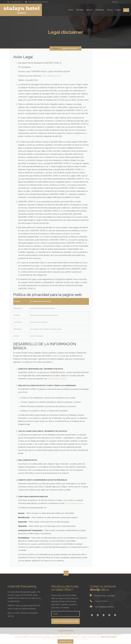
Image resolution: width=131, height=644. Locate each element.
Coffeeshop (100, 10)
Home (71, 10)
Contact (118, 10)
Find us (110, 10)
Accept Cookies (65, 641)
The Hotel (80, 10)
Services (89, 10)
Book (126, 10)
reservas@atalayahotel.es (52, 76)
